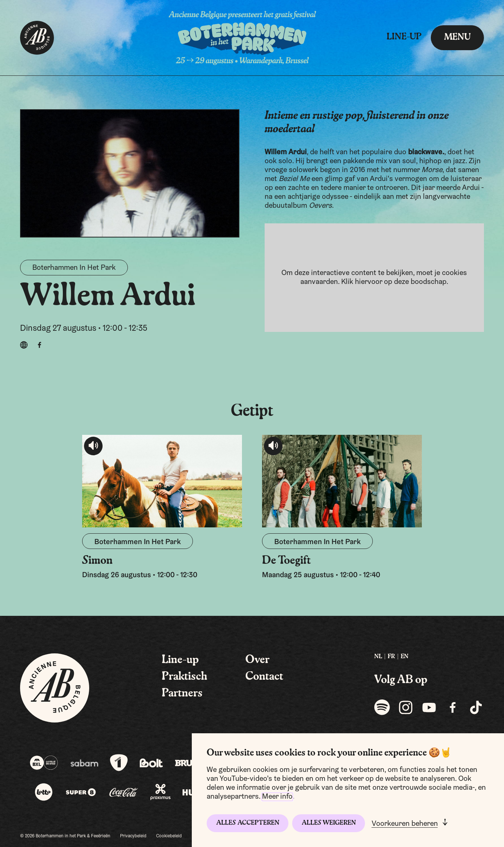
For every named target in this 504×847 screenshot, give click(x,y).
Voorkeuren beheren (405, 824)
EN (405, 657)
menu (457, 38)
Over (257, 660)
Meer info (277, 797)
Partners (182, 694)
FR (391, 657)
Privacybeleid (133, 836)
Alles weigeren (329, 823)
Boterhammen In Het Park (74, 268)
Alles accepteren (248, 823)
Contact (264, 677)
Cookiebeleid (169, 836)
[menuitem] (378, 657)
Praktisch (185, 677)
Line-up (404, 37)
